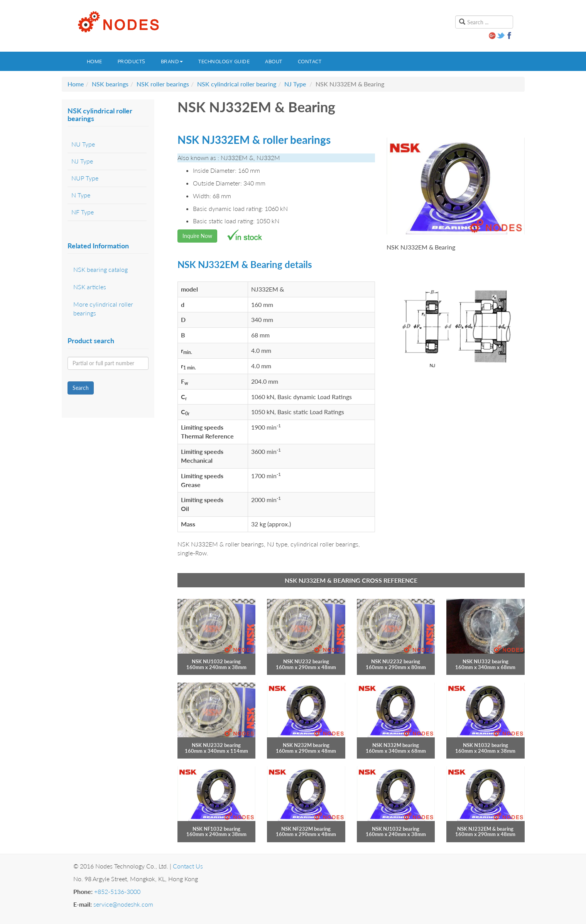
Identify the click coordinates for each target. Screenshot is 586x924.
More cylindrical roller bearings (103, 309)
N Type (81, 195)
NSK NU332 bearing (486, 661)
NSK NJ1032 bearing (396, 829)
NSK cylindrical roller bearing (237, 84)
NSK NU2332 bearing (216, 745)
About (274, 61)
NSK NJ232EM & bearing (485, 829)
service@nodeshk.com (123, 904)
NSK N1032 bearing (486, 745)
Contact (310, 61)
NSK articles (90, 287)
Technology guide (224, 61)
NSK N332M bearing (396, 745)
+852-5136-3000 (117, 891)
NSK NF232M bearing (306, 829)
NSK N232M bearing (306, 745)
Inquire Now (197, 236)
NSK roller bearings (163, 84)
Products (132, 61)
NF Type (83, 212)
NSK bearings (110, 84)
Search (81, 388)
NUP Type (85, 178)
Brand (172, 61)
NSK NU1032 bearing (216, 661)
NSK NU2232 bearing (396, 661)
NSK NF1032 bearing (216, 829)
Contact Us (188, 866)
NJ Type (295, 84)
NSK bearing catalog (100, 269)
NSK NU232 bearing (306, 661)
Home (95, 61)
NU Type (83, 144)
